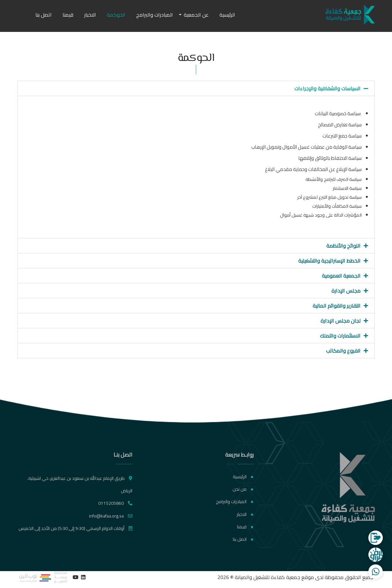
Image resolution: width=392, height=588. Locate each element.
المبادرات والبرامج (155, 15)
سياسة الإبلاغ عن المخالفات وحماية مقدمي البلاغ (313, 169)
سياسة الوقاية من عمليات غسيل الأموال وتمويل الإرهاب (307, 147)
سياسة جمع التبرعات (342, 136)
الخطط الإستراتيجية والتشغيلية (329, 261)
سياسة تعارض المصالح (340, 125)
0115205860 (115, 503)
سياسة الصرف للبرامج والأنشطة (334, 179)
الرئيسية (227, 15)
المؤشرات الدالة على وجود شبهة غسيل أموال (321, 215)
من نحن (243, 489)
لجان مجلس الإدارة (340, 321)
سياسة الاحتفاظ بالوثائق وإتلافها (329, 158)
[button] (196, 88)
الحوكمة (116, 15)
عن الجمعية (196, 15)
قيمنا (68, 15)
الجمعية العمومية (341, 276)
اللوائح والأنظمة (343, 246)
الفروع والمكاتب (343, 351)
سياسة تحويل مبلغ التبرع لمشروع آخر (329, 197)
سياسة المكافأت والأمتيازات (337, 206)
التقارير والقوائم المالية (337, 306)
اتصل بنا (44, 15)
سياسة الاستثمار (347, 188)
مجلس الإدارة (346, 291)
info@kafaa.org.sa (111, 516)
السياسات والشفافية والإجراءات (327, 88)
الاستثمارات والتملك (340, 336)
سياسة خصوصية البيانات (338, 113)
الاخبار (90, 15)
